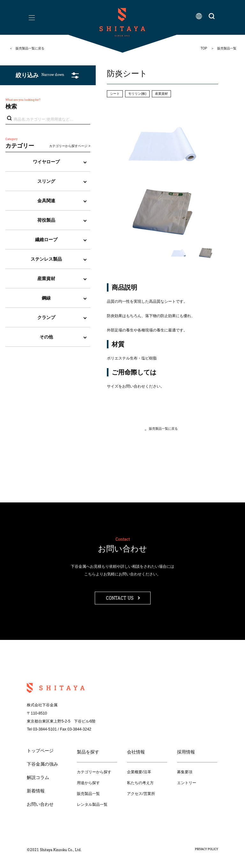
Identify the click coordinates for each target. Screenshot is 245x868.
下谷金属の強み (42, 764)
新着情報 (36, 791)
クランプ (46, 317)
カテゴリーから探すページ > (70, 146)
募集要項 (185, 772)
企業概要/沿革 (139, 772)
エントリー (187, 783)
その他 (46, 337)
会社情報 (136, 752)
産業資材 (46, 278)
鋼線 (46, 298)
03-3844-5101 (45, 729)
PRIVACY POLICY (207, 849)
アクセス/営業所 (141, 794)
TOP (204, 48)
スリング (46, 181)
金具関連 (46, 201)
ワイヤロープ (46, 162)
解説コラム (38, 777)
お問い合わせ (40, 804)
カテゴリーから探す (94, 772)
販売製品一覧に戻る (30, 48)
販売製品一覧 (88, 794)
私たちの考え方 (140, 783)
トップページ (40, 751)
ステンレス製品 (46, 259)
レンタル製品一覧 (92, 805)
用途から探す (88, 783)
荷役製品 (46, 220)
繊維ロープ (46, 240)
